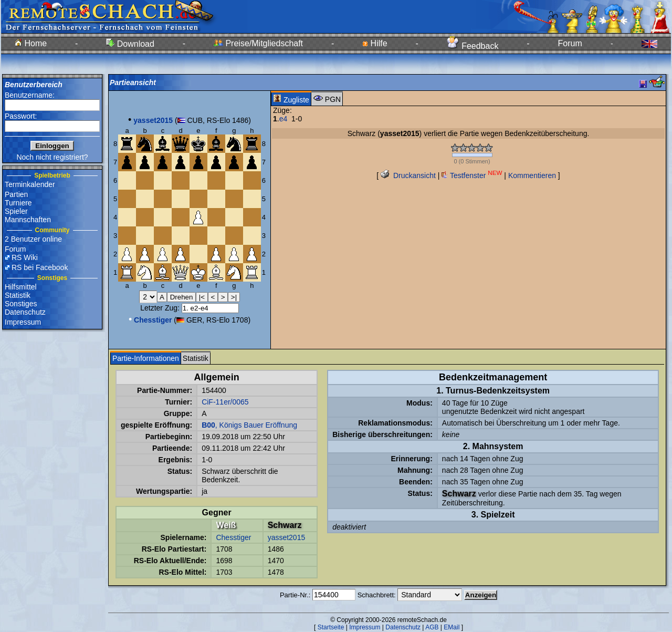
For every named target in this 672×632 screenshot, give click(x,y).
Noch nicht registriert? (52, 157)
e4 (283, 119)
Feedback (473, 46)
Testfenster (472, 175)
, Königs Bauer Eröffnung (249, 425)
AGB (432, 627)
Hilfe (375, 43)
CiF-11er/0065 (225, 402)
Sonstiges (21, 304)
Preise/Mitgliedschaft (258, 43)
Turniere (18, 203)
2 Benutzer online (33, 239)
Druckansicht (408, 175)
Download (130, 44)
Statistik (18, 295)
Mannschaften (28, 220)
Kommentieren (532, 175)
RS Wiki (25, 257)
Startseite (331, 627)
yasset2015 (287, 537)
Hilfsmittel (21, 287)
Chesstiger (233, 537)
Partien (16, 194)
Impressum (23, 322)
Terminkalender (30, 184)
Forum (570, 43)
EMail (451, 627)
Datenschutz (25, 312)
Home (31, 43)
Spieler (16, 211)
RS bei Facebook (40, 267)
